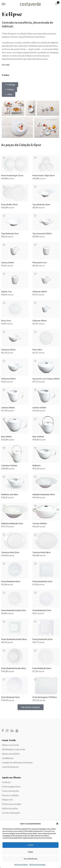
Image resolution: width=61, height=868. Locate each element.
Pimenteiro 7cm (40, 263)
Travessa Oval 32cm (10, 552)
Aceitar (31, 845)
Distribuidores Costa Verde (13, 749)
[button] (57, 824)
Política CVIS (7, 800)
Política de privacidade (37, 865)
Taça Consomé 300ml (42, 234)
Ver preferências (30, 859)
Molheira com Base (10, 494)
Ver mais (6, 65)
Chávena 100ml (40, 321)
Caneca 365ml (8, 263)
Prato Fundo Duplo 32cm (12, 176)
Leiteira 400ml (39, 408)
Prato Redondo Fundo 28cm (14, 668)
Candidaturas (8, 758)
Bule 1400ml (38, 437)
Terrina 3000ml (40, 524)
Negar (31, 852)
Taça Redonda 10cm (41, 205)
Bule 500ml (6, 437)
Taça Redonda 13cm (10, 234)
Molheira (36, 466)
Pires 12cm (6, 321)
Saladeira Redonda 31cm (12, 524)
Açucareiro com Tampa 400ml (46, 379)
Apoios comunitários (11, 754)
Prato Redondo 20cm (11, 581)
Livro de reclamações (11, 813)
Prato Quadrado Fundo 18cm (14, 639)
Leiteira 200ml (8, 408)
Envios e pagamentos (11, 787)
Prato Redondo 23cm (42, 610)
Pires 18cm (37, 350)
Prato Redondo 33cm (11, 697)
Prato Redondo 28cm (42, 668)
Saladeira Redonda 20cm (44, 494)
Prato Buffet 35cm (10, 205)
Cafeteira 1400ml (9, 466)
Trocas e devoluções (10, 791)
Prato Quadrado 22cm (42, 581)
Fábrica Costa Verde (10, 745)
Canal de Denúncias (10, 767)
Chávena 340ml (8, 379)
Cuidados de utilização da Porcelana (17, 763)
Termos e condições (10, 795)
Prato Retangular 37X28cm (45, 697)
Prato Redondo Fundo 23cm (14, 610)
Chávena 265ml (8, 350)
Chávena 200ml (40, 292)
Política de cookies (10, 809)
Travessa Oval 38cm (41, 552)
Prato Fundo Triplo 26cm (44, 176)
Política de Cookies (21, 865)
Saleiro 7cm (7, 292)
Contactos (6, 782)
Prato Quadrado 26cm (43, 639)
